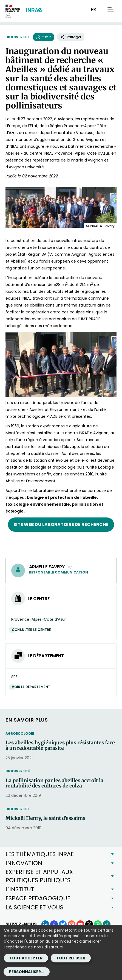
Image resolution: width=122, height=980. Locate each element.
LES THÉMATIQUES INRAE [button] (40, 854)
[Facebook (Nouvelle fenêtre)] (54, 924)
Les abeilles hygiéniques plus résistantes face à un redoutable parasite (60, 745)
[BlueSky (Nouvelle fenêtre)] (63, 924)
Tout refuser (71, 958)
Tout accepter (26, 958)
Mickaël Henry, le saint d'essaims (45, 818)
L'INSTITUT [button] (20, 889)
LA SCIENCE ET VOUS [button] (34, 907)
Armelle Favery (51, 567)
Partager (71, 37)
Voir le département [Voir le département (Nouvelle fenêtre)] (32, 687)
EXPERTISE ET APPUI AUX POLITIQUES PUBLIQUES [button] (39, 876)
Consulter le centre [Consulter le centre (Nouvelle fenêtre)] (33, 630)
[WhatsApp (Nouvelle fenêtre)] (98, 924)
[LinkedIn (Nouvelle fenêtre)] (45, 924)
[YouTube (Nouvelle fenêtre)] (80, 924)
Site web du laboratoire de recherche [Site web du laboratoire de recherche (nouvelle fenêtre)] (61, 524)
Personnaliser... (27, 972)
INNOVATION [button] (24, 863)
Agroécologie (20, 733)
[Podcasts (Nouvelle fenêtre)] (107, 924)
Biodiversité (18, 37)
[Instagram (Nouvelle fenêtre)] (72, 924)
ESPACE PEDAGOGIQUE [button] (38, 898)
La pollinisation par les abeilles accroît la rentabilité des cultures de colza (54, 783)
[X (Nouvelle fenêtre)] (89, 924)
